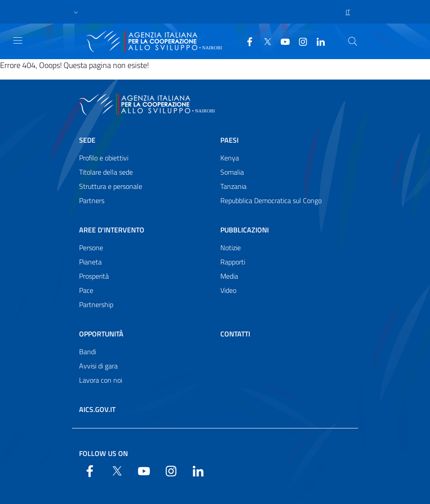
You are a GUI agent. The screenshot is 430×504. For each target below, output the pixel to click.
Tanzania (233, 186)
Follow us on (104, 453)
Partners (92, 200)
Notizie (231, 248)
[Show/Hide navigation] (18, 40)
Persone (91, 248)
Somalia (232, 172)
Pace (86, 290)
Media (229, 276)
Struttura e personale (111, 186)
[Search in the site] (353, 41)
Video (228, 290)
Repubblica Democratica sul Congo (271, 200)
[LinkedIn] (317, 41)
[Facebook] (246, 41)
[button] (76, 12)
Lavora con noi (101, 380)
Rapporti (233, 262)
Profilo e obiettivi (104, 158)
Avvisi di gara (98, 366)
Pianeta (90, 262)
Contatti (235, 334)
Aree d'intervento (112, 230)
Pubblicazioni (245, 230)
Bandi (88, 352)
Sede (87, 140)
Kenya (230, 158)
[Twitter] (264, 41)
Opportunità (101, 334)
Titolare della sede (106, 172)
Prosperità (94, 276)
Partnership (96, 304)
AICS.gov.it (97, 409)
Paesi (229, 140)
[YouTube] (282, 41)
